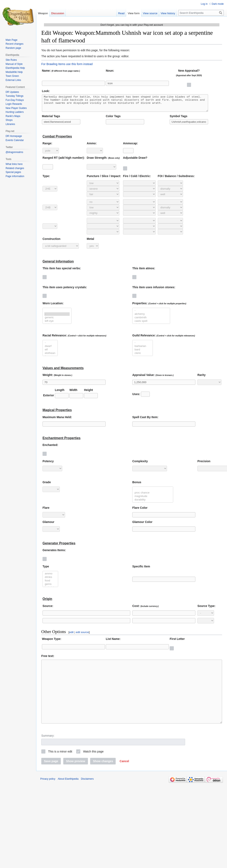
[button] (124, 777)
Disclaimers (87, 794)
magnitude (153, 499)
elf (50, 353)
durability (153, 503)
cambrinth (151, 321)
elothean (50, 356)
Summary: (48, 751)
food (50, 584)
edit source (82, 635)
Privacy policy (48, 794)
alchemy (151, 317)
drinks (50, 580)
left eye (57, 324)
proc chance (153, 496)
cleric (143, 356)
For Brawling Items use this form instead (67, 64)
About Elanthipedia (68, 794)
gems (50, 587)
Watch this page (93, 767)
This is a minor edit (60, 767)
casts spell (151, 324)
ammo (50, 577)
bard (143, 353)
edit (71, 635)
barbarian (143, 349)
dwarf (50, 349)
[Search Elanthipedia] (201, 13)
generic (57, 321)
